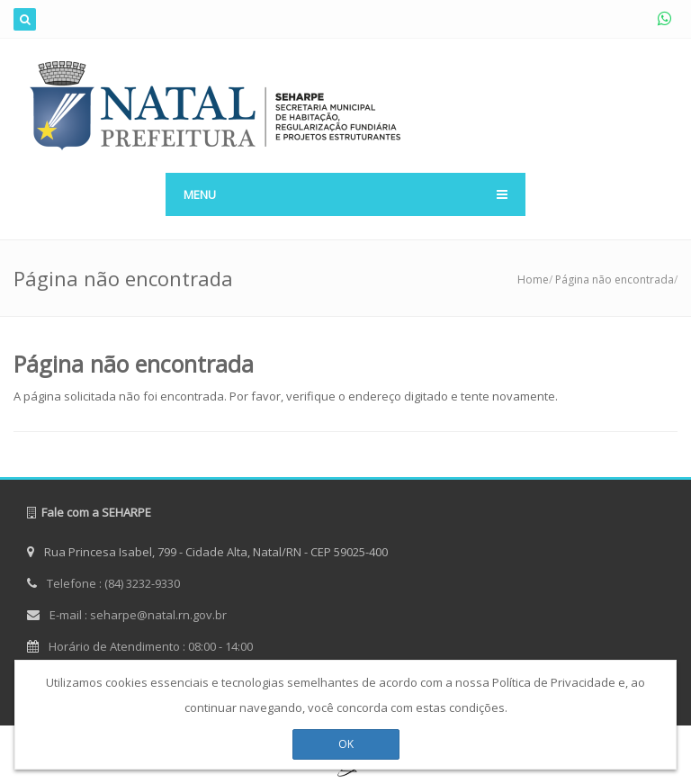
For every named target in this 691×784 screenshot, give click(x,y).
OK (346, 739)
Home (533, 279)
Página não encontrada (615, 279)
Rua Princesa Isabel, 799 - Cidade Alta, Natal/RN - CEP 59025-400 (207, 552)
